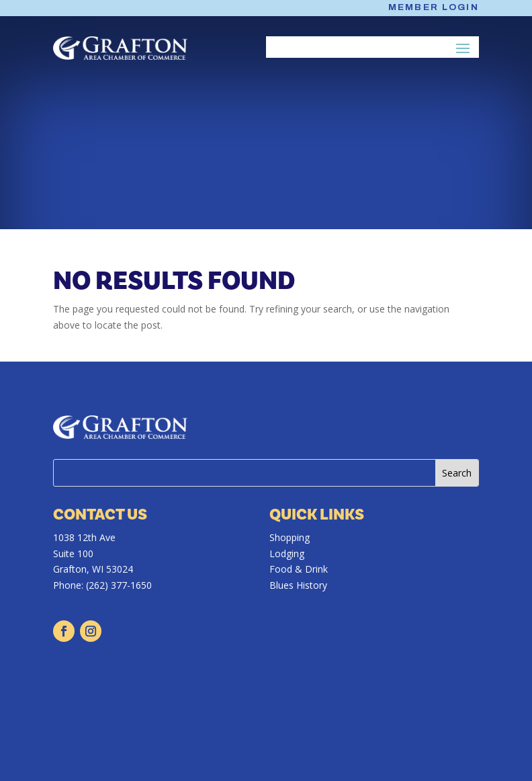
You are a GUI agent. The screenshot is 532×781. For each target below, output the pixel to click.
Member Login (434, 7)
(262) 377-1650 (119, 585)
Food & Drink (299, 569)
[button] (463, 48)
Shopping (290, 537)
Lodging (287, 553)
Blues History (298, 585)
